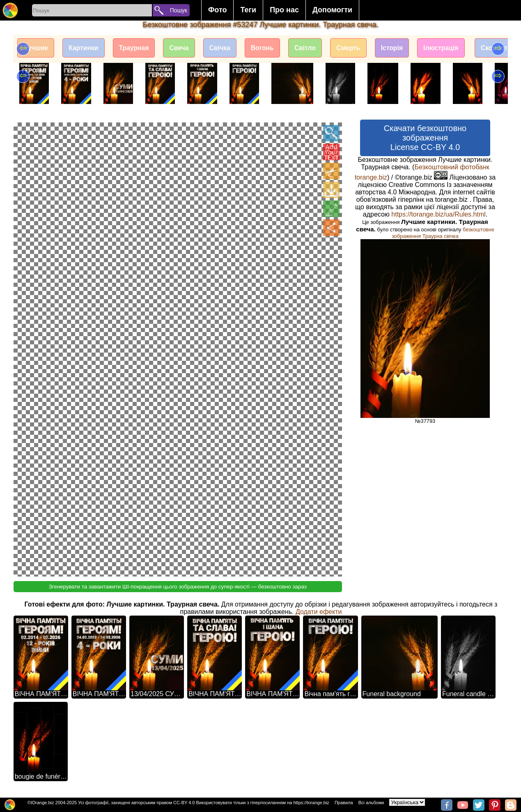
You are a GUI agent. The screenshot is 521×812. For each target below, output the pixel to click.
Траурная (137, 48)
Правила (344, 803)
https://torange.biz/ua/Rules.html (438, 214)
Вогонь (269, 48)
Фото (217, 10)
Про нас (284, 10)
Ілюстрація (453, 48)
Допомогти (332, 10)
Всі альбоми (371, 803)
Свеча (184, 48)
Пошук (179, 10)
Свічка (225, 48)
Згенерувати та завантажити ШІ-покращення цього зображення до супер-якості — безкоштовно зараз (178, 587)
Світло (313, 48)
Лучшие (36, 48)
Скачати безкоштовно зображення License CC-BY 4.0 (425, 138)
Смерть (358, 48)
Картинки (85, 48)
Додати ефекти (319, 612)
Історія (402, 48)
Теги (248, 10)
